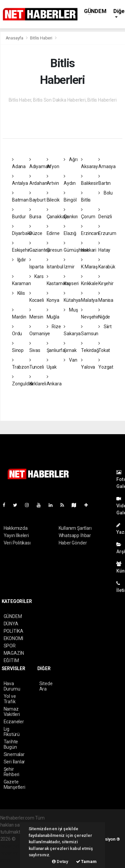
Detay (60, 861)
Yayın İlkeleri (16, 535)
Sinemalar (14, 754)
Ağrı (70, 159)
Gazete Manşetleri (14, 784)
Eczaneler (14, 722)
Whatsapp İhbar (75, 535)
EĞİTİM (11, 660)
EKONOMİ (14, 638)
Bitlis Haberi (41, 38)
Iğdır (19, 260)
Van (70, 360)
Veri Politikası (17, 543)
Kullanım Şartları (75, 528)
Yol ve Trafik (10, 699)
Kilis (18, 293)
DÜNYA (11, 624)
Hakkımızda (16, 528)
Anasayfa (15, 38)
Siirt (105, 327)
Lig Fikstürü (12, 732)
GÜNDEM (95, 11)
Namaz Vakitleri (12, 712)
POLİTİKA (13, 631)
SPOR (10, 646)
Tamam (86, 861)
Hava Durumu (12, 686)
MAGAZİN (14, 653)
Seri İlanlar (14, 762)
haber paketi (13, 846)
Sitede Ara (46, 686)
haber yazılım (14, 853)
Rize (54, 327)
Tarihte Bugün (11, 744)
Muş (71, 310)
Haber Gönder (73, 543)
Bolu (105, 193)
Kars (36, 276)
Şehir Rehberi (12, 772)
